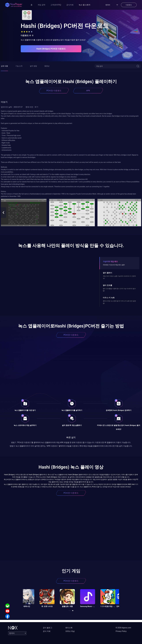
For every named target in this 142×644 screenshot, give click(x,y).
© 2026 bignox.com (123, 628)
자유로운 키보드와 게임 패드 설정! (114, 265)
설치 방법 (33, 66)
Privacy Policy (121, 631)
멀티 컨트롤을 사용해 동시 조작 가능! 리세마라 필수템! (119, 290)
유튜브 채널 (70, 631)
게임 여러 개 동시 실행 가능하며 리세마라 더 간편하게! (119, 277)
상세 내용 (4, 66)
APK (88, 91)
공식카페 (70, 5)
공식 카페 (47, 631)
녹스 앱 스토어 (85, 5)
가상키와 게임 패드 (110, 262)
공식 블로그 (48, 628)
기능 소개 (19, 66)
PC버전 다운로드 (54, 91)
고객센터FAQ (56, 5)
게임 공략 (41, 5)
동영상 (47, 66)
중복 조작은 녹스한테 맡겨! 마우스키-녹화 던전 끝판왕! (119, 302)
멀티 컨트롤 (107, 285)
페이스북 (69, 628)
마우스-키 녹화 (109, 298)
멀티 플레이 (107, 273)
